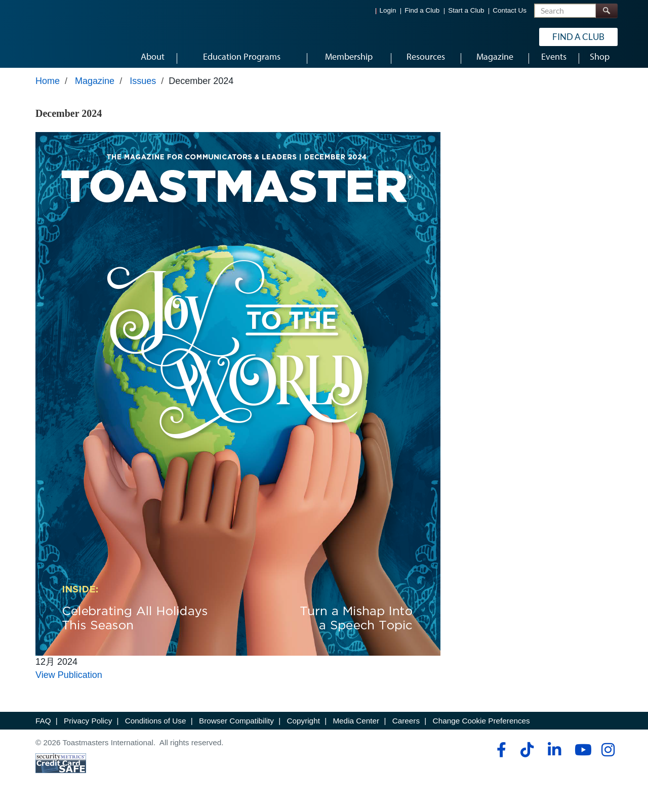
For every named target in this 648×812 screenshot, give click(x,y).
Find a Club (422, 10)
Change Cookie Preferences (481, 729)
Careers (406, 729)
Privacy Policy (88, 729)
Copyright (303, 729)
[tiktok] (527, 758)
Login (388, 10)
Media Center (356, 729)
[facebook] (500, 758)
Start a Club (466, 10)
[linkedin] (554, 758)
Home (48, 90)
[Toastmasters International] (64, 36)
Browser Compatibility (236, 729)
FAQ (43, 729)
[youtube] (581, 758)
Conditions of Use (156, 729)
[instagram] (608, 758)
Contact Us (510, 10)
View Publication (69, 683)
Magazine (95, 90)
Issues (143, 90)
